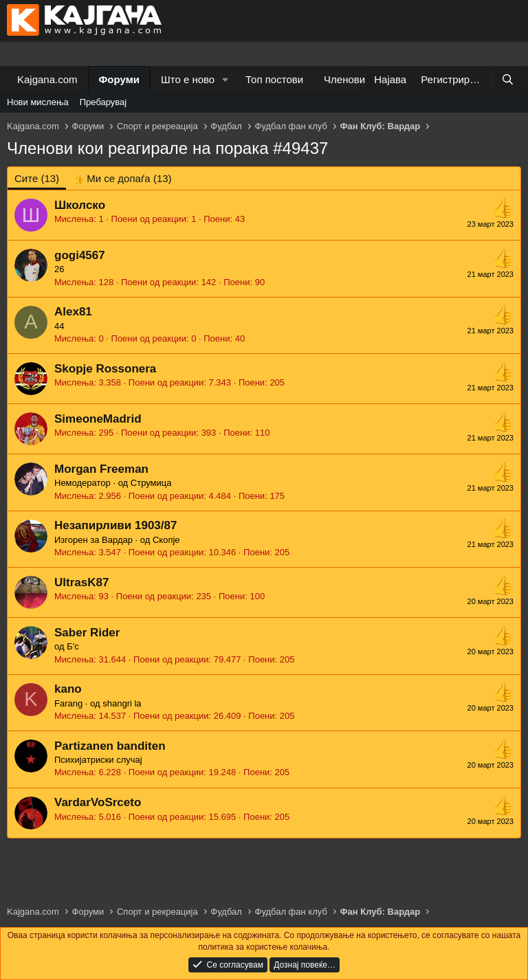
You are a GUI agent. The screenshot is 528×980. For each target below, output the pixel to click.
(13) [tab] (37, 178)
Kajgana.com (47, 79)
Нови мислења (38, 102)
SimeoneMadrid (98, 419)
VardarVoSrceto (98, 802)
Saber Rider (87, 633)
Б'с (73, 646)
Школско (80, 205)
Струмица (151, 483)
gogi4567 (80, 255)
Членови (344, 79)
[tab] (122, 178)
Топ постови (274, 79)
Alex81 (73, 312)
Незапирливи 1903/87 (115, 525)
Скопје (166, 540)
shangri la (122, 703)
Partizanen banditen (110, 746)
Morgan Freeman (101, 469)
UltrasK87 (81, 582)
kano (68, 689)
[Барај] (508, 79)
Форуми (119, 79)
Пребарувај (103, 102)
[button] (225, 79)
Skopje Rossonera (105, 369)
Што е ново (188, 79)
